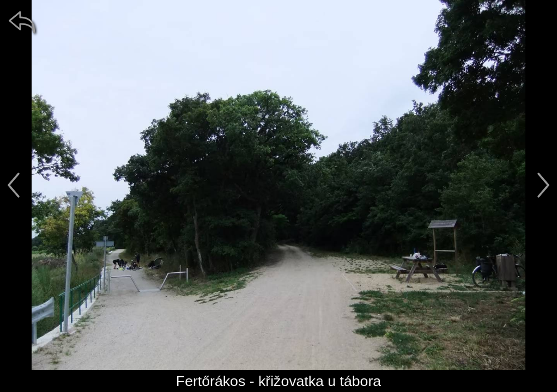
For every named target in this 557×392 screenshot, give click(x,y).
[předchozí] (14, 185)
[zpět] (22, 22)
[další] (543, 185)
